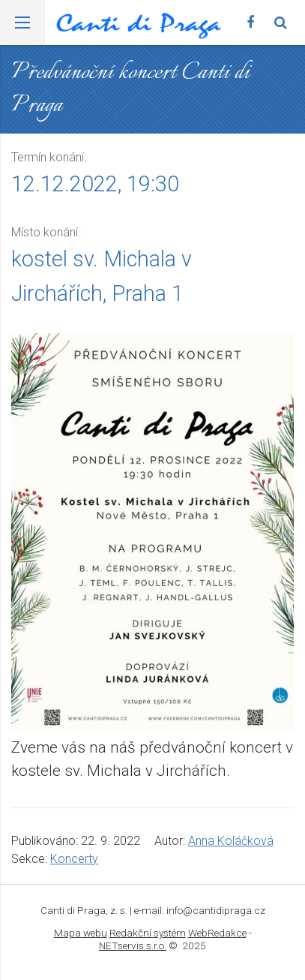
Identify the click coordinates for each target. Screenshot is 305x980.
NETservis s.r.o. (133, 945)
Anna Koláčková (231, 841)
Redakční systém (148, 933)
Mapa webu (81, 933)
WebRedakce (217, 933)
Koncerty (74, 859)
